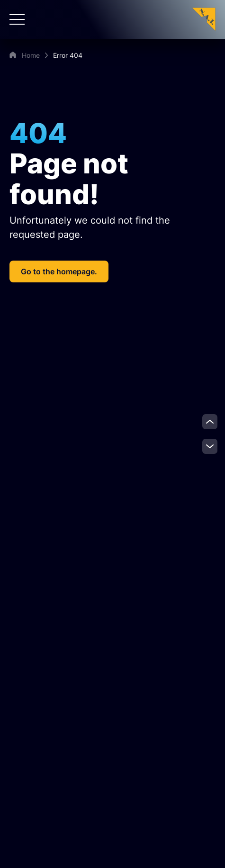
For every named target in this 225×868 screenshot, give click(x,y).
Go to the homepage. (59, 271)
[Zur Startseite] (204, 19)
